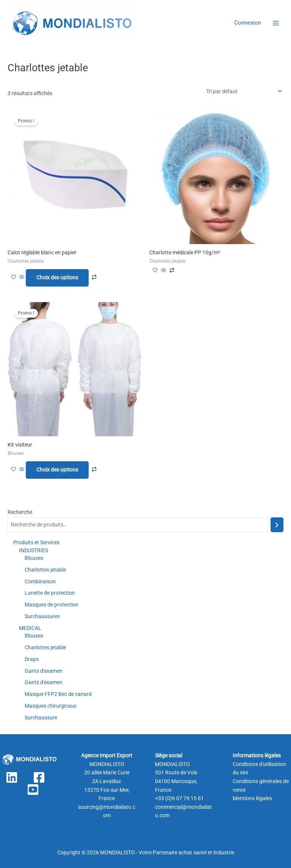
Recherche (20, 512)
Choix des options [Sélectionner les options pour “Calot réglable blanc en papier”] (57, 277)
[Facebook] (39, 777)
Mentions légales (252, 798)
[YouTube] (33, 790)
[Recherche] (277, 525)
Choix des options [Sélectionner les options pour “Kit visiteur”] (57, 470)
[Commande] (243, 91)
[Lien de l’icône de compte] (248, 23)
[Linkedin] (12, 777)
